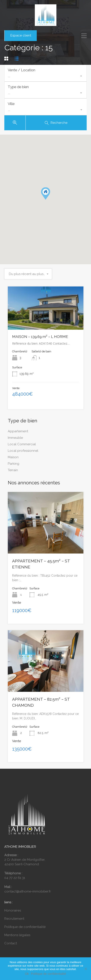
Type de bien (18, 88)
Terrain (13, 472)
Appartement (18, 434)
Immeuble (15, 440)
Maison (13, 460)
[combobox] (45, 76)
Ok (27, 974)
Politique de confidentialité (25, 929)
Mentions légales (17, 937)
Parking (14, 466)
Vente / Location (22, 70)
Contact (11, 946)
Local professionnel (23, 453)
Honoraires (13, 913)
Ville (11, 105)
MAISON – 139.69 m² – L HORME (40, 339)
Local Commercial (22, 447)
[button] (46, 196)
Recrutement (14, 921)
